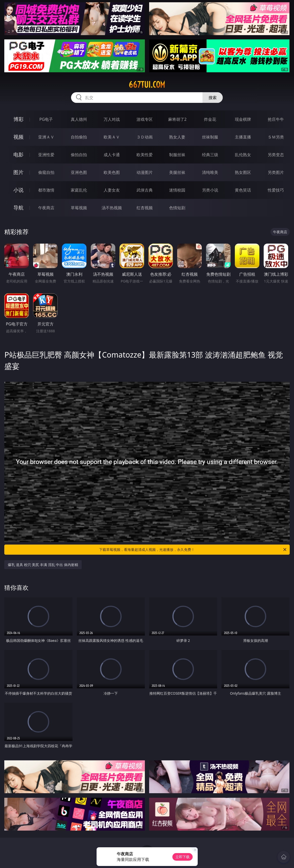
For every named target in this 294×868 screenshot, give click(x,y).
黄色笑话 (243, 190)
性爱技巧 (276, 190)
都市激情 (46, 190)
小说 (18, 190)
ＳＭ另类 (276, 137)
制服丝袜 (177, 155)
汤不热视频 (112, 208)
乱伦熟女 (243, 155)
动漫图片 (145, 172)
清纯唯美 (210, 172)
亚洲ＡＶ (46, 137)
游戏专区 (145, 119)
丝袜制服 (210, 137)
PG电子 (46, 119)
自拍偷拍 (79, 137)
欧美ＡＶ (112, 137)
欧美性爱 (145, 155)
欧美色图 (112, 172)
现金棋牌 (243, 119)
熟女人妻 (177, 137)
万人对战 (112, 119)
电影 (18, 155)
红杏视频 (145, 208)
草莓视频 (79, 208)
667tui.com (147, 85)
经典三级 (210, 155)
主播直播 (243, 137)
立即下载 (183, 857)
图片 (18, 172)
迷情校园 (177, 190)
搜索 (213, 98)
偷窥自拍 (46, 172)
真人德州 (79, 119)
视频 (18, 137)
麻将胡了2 (177, 119)
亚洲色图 (79, 172)
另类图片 (276, 172)
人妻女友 (112, 190)
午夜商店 (46, 208)
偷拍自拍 (79, 155)
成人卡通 (112, 155)
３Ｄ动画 (145, 137)
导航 (18, 208)
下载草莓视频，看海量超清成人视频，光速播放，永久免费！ (193, 550)
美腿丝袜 (177, 172)
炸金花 (210, 119)
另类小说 (210, 190)
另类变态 (276, 155)
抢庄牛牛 (276, 119)
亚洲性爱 (46, 155)
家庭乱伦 (79, 190)
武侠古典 (145, 190)
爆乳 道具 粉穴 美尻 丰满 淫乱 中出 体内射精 (43, 565)
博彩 (18, 119)
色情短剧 (177, 208)
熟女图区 (243, 172)
